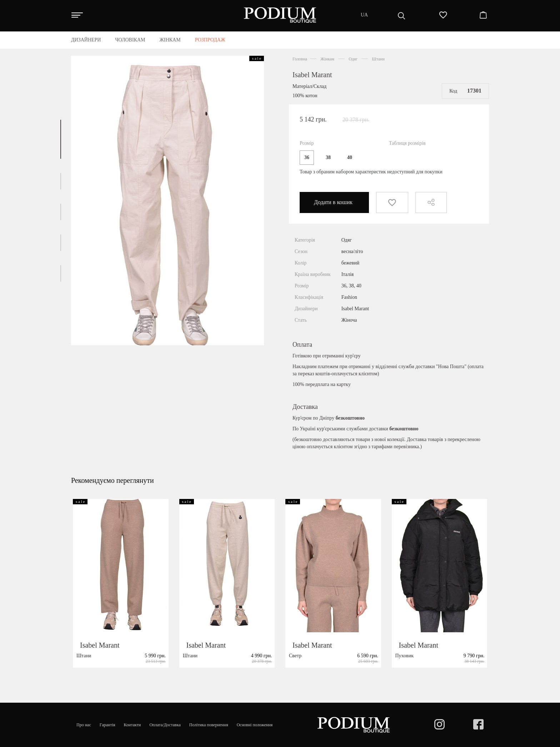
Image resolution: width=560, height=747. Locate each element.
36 (307, 157)
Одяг (353, 59)
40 (350, 157)
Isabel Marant (312, 75)
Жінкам (327, 59)
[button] (61, 139)
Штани (378, 59)
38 (328, 157)
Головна (300, 59)
